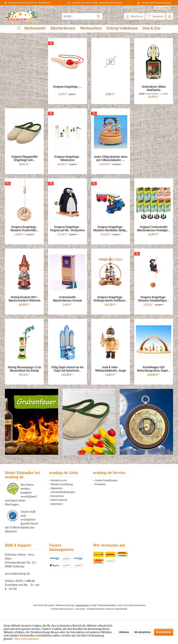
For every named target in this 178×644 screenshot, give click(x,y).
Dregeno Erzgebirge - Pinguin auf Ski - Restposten (67, 229)
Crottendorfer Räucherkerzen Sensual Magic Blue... (67, 299)
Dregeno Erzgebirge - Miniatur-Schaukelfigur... (154, 299)
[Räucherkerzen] (63, 28)
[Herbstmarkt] (35, 28)
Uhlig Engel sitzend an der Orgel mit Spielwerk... (67, 369)
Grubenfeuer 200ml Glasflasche (154, 88)
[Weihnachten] (91, 28)
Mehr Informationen (26, 639)
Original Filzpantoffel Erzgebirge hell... (24, 158)
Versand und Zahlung (62, 484)
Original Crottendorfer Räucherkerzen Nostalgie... (154, 229)
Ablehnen (124, 632)
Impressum (57, 504)
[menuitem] (162, 8)
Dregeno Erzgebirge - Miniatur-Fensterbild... (24, 229)
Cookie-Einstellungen (106, 480)
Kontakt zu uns (59, 480)
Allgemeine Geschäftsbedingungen (63, 490)
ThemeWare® (121, 609)
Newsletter (100, 484)
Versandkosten (82, 605)
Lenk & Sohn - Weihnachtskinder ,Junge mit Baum (111, 369)
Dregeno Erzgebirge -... (67, 87)
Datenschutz (57, 496)
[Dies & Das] (151, 28)
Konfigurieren (164, 632)
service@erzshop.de (17, 574)
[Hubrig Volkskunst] (122, 28)
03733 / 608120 (25, 581)
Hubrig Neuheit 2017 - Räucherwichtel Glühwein (24, 299)
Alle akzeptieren (142, 632)
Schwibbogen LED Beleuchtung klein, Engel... (154, 369)
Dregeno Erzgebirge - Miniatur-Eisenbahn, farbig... (111, 229)
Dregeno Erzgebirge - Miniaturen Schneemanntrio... (67, 158)
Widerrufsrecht (59, 500)
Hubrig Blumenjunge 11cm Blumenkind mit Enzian (24, 369)
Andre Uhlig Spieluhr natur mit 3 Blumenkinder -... (111, 158)
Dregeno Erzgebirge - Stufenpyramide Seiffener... (111, 299)
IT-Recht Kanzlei (20, 527)
